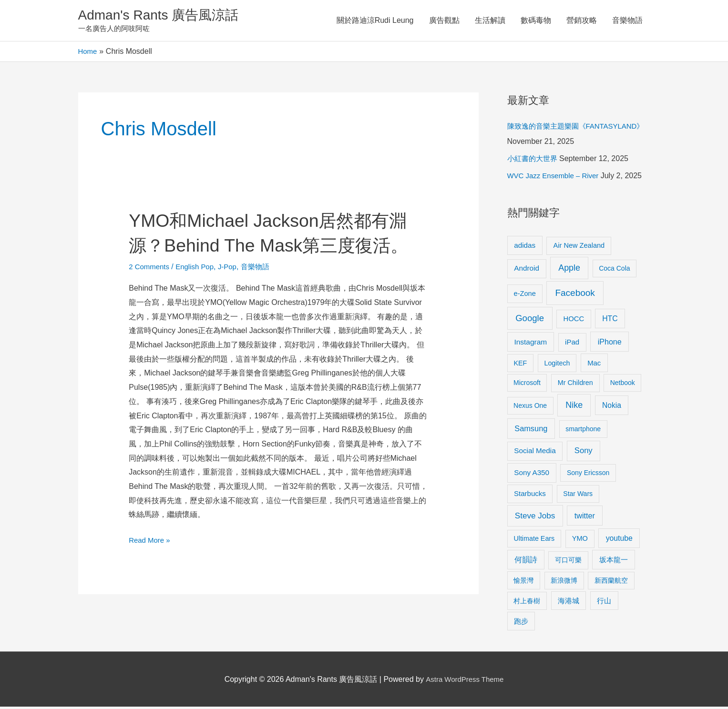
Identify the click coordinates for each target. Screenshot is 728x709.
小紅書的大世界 (534, 161)
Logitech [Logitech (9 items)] (557, 365)
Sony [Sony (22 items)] (584, 453)
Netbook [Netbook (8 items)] (623, 385)
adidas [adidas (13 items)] (525, 247)
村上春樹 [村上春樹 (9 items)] (527, 603)
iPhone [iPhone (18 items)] (610, 344)
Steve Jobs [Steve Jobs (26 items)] (535, 518)
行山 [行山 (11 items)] (604, 603)
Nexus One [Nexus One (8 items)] (530, 408)
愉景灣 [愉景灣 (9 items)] (523, 582)
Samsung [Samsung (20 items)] (531, 431)
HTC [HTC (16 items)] (610, 320)
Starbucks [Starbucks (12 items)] (530, 496)
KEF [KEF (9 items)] (520, 365)
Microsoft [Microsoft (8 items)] (527, 385)
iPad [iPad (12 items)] (572, 344)
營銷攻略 (582, 21)
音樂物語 (627, 21)
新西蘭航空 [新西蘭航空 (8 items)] (611, 582)
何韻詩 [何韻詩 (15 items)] (526, 562)
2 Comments (150, 293)
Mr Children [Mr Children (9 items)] (575, 385)
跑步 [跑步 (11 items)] (521, 623)
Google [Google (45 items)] (530, 320)
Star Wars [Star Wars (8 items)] (578, 496)
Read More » (151, 566)
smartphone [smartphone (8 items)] (583, 431)
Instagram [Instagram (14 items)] (530, 344)
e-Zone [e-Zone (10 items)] (525, 295)
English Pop (199, 293)
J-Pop (234, 293)
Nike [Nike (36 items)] (574, 407)
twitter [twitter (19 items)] (585, 517)
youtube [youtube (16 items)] (619, 540)
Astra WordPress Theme (465, 681)
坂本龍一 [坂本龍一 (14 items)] (614, 562)
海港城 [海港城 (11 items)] (569, 603)
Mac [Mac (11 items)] (594, 365)
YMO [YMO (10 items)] (580, 540)
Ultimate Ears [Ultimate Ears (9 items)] (534, 540)
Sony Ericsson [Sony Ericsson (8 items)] (588, 475)
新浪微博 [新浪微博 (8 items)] (564, 582)
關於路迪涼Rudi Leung (375, 21)
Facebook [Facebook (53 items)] (575, 295)
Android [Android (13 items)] (527, 270)
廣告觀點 (444, 21)
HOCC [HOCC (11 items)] (574, 321)
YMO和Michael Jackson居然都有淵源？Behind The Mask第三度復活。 (270, 247)
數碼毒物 (536, 21)
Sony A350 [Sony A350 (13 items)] (532, 475)
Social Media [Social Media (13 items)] (535, 453)
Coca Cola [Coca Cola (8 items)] (614, 271)
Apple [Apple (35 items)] (569, 270)
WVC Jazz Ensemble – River (556, 178)
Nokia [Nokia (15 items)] (612, 408)
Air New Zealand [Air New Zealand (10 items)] (579, 247)
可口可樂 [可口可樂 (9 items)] (568, 562)
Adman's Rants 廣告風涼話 (164, 16)
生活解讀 (490, 21)
